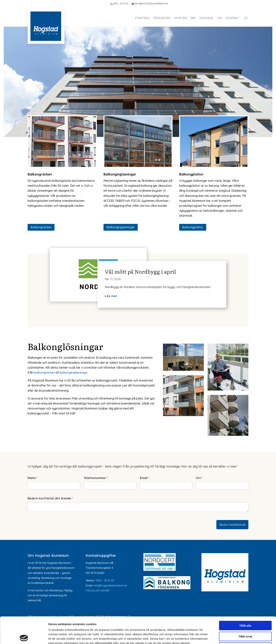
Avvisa (245, 621)
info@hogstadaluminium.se (110, 586)
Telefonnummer (96, 478)
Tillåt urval (245, 610)
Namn (33, 478)
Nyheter (181, 18)
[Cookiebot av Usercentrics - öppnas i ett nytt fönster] (24, 637)
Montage (206, 18)
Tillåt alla (245, 599)
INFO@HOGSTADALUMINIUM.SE (150, 4)
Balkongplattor (193, 227)
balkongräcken (44, 372)
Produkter (162, 18)
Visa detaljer (200, 637)
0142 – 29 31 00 (105, 581)
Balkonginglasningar (121, 227)
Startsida (142, 18)
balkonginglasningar (73, 372)
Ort (199, 478)
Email (145, 478)
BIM (193, 18)
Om (220, 18)
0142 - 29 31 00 (119, 4)
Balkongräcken (41, 227)
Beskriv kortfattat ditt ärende (50, 498)
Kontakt (232, 18)
